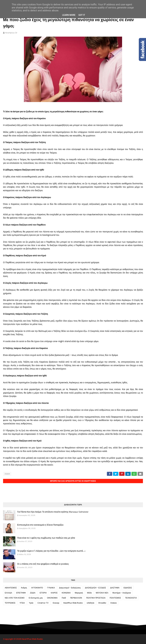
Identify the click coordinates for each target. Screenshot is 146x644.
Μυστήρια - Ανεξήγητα (122, 593)
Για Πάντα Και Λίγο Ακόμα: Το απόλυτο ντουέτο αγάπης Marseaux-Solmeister (53, 512)
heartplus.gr (11, 33)
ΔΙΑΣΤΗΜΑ (115, 588)
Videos (113, 603)
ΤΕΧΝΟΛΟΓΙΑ (131, 598)
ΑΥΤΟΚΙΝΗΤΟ (37, 588)
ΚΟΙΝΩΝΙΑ (66, 593)
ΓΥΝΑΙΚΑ (51, 588)
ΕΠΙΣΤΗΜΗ (21, 593)
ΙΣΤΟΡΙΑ (43, 593)
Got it (82, 15)
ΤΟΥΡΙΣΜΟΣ (10, 603)
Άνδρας (24, 588)
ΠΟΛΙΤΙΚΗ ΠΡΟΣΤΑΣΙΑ (96, 598)
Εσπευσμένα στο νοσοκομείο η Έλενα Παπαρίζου (40, 525)
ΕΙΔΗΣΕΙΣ (128, 588)
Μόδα (89, 593)
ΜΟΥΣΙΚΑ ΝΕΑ (102, 593)
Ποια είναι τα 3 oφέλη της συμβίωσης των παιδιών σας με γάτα (46, 538)
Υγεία (31, 603)
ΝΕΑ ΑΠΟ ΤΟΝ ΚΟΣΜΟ (15, 598)
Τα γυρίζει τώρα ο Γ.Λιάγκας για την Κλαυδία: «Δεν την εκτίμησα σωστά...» (51, 551)
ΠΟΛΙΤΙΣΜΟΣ (115, 598)
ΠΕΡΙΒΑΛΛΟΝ (76, 598)
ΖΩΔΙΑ (7, 474)
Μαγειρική (79, 593)
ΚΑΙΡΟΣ (54, 593)
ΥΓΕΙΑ (22, 603)
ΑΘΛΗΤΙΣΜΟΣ (11, 588)
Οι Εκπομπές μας (36, 598)
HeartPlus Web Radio (73, 603)
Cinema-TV (43, 603)
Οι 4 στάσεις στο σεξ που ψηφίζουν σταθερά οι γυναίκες (43, 564)
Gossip (56, 603)
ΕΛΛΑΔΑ (8, 593)
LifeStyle (90, 603)
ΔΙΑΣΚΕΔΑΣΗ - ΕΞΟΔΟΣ (95, 588)
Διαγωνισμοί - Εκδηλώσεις (70, 588)
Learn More (69, 15)
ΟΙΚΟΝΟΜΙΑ (52, 598)
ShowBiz (102, 603)
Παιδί (64, 598)
